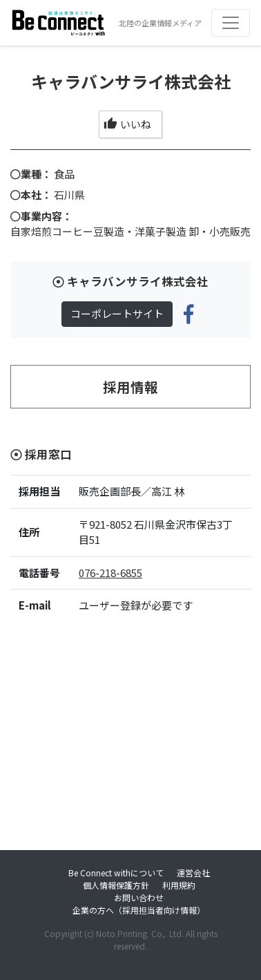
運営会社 (193, 873)
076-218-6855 (110, 573)
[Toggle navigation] (231, 23)
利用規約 (179, 885)
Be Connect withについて (116, 873)
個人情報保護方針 (116, 885)
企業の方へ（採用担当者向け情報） (139, 910)
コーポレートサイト (117, 313)
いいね (127, 124)
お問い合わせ (139, 897)
